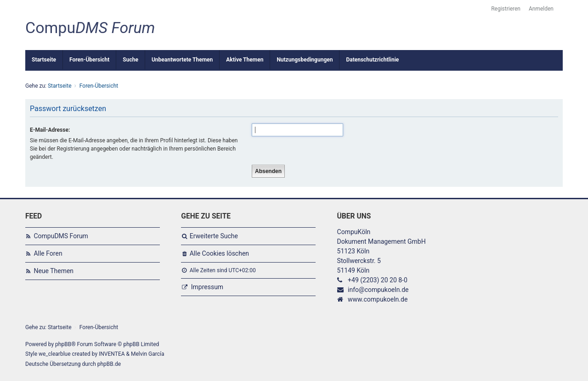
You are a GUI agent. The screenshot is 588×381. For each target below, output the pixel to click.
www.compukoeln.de (378, 299)
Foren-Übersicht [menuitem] (89, 60)
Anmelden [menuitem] (541, 9)
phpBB (63, 344)
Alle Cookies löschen (219, 253)
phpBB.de (109, 364)
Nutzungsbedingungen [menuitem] (305, 60)
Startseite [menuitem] (44, 60)
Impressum (207, 287)
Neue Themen (54, 271)
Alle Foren (48, 253)
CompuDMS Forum (61, 236)
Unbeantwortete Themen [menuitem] (182, 60)
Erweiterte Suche (214, 236)
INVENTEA (112, 354)
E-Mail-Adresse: (50, 130)
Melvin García (148, 354)
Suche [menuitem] (130, 60)
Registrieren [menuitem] (506, 9)
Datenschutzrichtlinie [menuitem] (372, 60)
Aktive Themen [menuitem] (245, 60)
